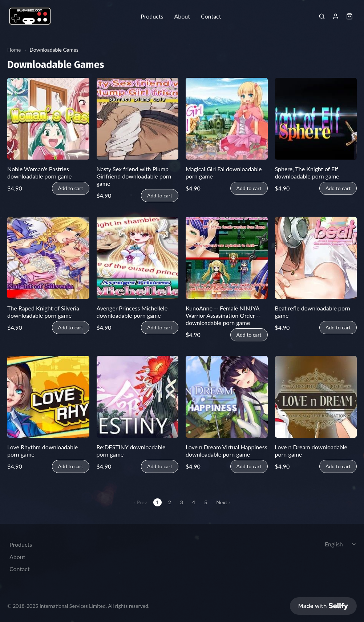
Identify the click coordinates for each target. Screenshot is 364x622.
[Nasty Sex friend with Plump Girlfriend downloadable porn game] (138, 119)
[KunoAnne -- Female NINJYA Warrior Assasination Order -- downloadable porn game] (227, 258)
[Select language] (341, 544)
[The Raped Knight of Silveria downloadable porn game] (48, 258)
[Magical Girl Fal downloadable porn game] (227, 119)
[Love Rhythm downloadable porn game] (48, 397)
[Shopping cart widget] (349, 16)
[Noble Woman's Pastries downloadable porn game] (48, 119)
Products (152, 16)
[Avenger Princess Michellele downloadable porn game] (138, 258)
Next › (223, 502)
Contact (211, 16)
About (182, 16)
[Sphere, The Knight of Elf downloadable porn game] (316, 119)
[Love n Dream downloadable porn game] (316, 397)
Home (14, 50)
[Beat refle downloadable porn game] (316, 258)
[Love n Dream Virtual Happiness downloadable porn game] (227, 397)
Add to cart (71, 188)
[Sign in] (336, 16)
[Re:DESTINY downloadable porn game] (138, 397)
